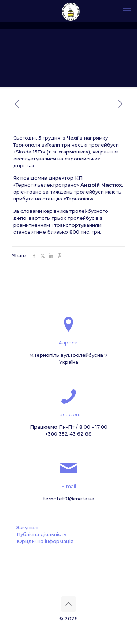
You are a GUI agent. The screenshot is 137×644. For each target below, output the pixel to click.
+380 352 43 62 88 (68, 434)
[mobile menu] (127, 11)
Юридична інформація (45, 541)
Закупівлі (27, 527)
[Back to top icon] (69, 604)
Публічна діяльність (41, 534)
